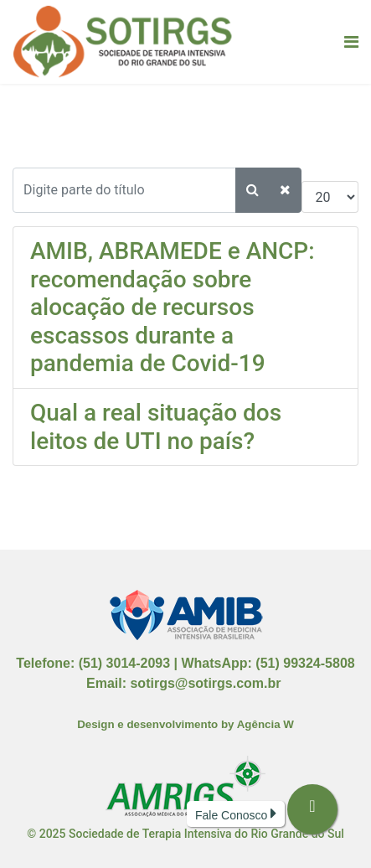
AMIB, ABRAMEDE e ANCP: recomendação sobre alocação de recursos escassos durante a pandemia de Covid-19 (173, 307)
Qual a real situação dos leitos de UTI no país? (156, 427)
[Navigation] (351, 42)
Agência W (265, 724)
